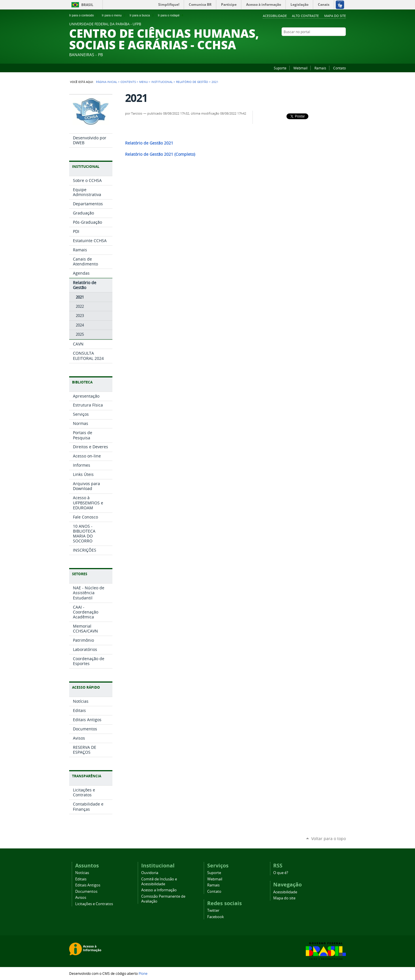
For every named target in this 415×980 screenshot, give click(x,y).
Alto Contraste (305, 16)
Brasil (87, 5)
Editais (81, 879)
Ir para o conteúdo (84, 15)
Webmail (300, 68)
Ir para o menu (114, 15)
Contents (128, 82)
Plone (143, 973)
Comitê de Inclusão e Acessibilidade (159, 882)
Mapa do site (335, 16)
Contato (339, 68)
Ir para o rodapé (171, 15)
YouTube (329, 43)
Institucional (162, 82)
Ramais (320, 68)
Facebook (336, 43)
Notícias (82, 873)
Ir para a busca (142, 15)
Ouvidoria (150, 873)
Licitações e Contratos (94, 904)
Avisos (81, 898)
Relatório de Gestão (192, 82)
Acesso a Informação (159, 890)
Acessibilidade (275, 16)
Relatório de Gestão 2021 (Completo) (160, 154)
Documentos (86, 891)
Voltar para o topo (329, 838)
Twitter (213, 910)
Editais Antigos (88, 885)
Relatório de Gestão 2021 (149, 143)
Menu (144, 82)
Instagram (343, 43)
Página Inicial (106, 82)
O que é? (281, 873)
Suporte (280, 68)
